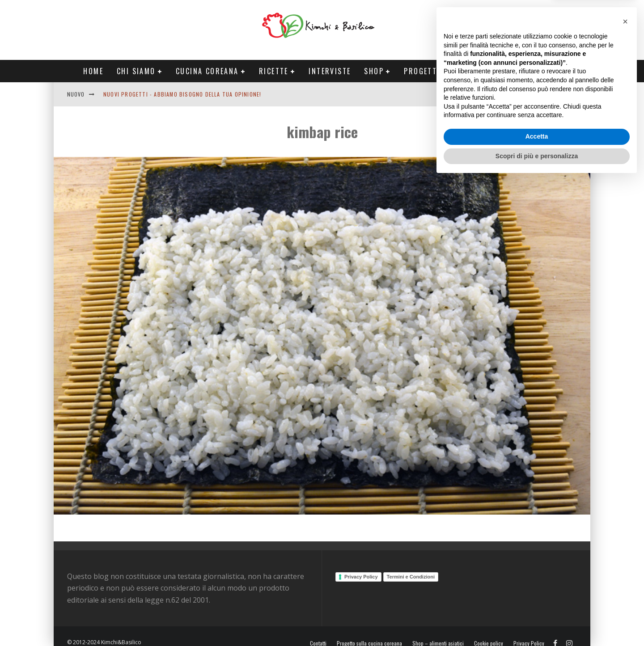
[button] (625, 487)
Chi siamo (136, 71)
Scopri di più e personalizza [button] (537, 621)
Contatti (547, 94)
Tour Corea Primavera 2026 (509, 71)
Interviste (330, 71)
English (513, 94)
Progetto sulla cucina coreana (369, 643)
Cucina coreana (207, 71)
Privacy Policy (361, 577)
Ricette (274, 71)
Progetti (422, 71)
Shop (374, 71)
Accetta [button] (537, 602)
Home (93, 71)
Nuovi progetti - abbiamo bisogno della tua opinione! (182, 94)
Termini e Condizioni (411, 577)
